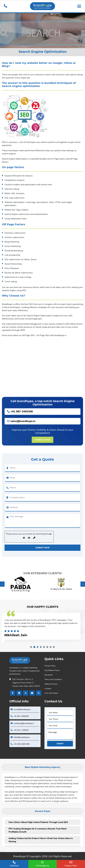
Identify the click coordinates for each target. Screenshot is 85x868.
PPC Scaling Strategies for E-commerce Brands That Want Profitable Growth (37, 830)
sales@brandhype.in (21, 421)
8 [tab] (54, 647)
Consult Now (42, 440)
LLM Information (51, 693)
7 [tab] (51, 647)
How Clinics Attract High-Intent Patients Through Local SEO (38, 822)
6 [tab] (47, 647)
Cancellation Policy (52, 670)
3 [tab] (38, 647)
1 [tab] (31, 647)
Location (48, 689)
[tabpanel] (42, 626)
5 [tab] (44, 647)
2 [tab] (34, 647)
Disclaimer (49, 675)
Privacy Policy (50, 666)
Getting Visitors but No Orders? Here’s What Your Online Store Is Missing (41, 840)
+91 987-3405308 (20, 412)
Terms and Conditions (53, 679)
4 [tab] (41, 647)
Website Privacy (51, 684)
